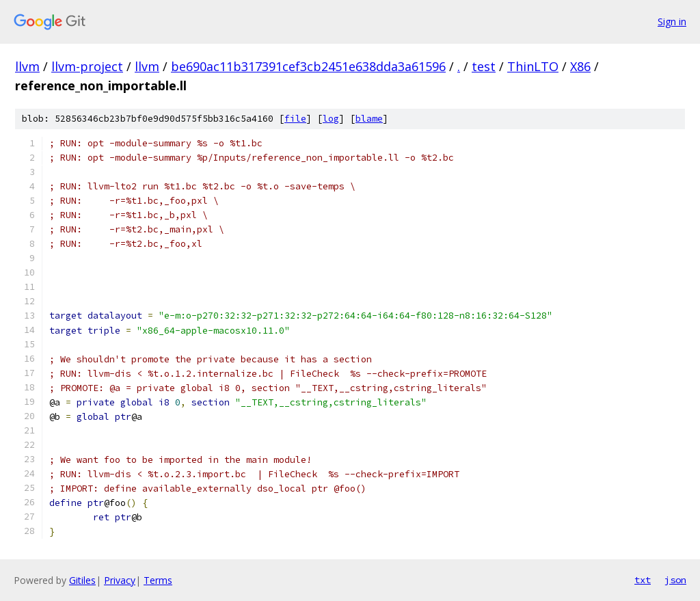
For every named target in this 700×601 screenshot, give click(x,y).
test (484, 66)
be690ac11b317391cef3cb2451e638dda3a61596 (308, 66)
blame (369, 119)
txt (643, 580)
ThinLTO (533, 66)
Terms (158, 580)
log (331, 119)
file (295, 119)
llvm (27, 66)
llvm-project (87, 66)
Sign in (672, 22)
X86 (580, 66)
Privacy (120, 580)
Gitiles (82, 580)
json (675, 580)
